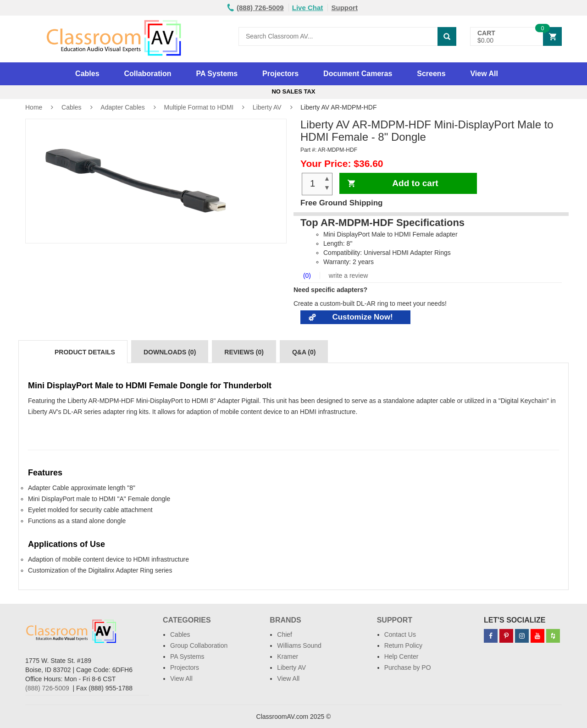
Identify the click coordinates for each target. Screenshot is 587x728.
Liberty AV (267, 107)
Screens (431, 74)
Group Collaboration (199, 645)
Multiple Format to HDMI (199, 107)
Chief (285, 634)
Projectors (280, 74)
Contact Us (400, 634)
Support (344, 8)
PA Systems (217, 74)
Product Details (85, 352)
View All (484, 74)
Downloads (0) (170, 352)
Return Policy (403, 645)
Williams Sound (299, 645)
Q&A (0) (304, 352)
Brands (285, 620)
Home (34, 107)
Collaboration (147, 74)
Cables (87, 74)
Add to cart (415, 183)
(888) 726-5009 (47, 688)
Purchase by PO (408, 667)
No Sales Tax (293, 91)
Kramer (288, 656)
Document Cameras (358, 74)
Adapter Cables (123, 107)
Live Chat (308, 8)
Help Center (401, 656)
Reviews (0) (244, 352)
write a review (347, 276)
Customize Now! (362, 317)
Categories (187, 620)
